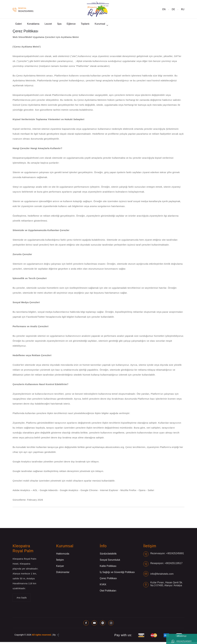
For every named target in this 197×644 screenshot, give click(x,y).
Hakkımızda (63, 556)
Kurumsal (100, 25)
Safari (151, 492)
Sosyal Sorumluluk (110, 562)
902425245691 (26, 11)
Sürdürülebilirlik (108, 556)
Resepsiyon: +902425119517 (166, 565)
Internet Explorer (109, 492)
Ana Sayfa (22, 600)
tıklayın (95, 464)
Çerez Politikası (108, 580)
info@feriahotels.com (162, 576)
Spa (59, 25)
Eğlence (71, 25)
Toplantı (85, 25)
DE (173, 9)
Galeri (19, 25)
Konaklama (33, 25)
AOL (35, 492)
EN (164, 9)
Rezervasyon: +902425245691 (167, 555)
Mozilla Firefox (129, 492)
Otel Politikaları (108, 593)
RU (183, 9)
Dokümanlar (63, 574)
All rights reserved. (42, 637)
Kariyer (60, 568)
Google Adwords (49, 492)
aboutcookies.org (115, 449)
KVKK (103, 586)
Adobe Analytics (22, 492)
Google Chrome (89, 492)
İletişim (60, 562)
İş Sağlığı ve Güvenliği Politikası (117, 574)
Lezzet (48, 25)
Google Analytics (69, 492)
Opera (142, 492)
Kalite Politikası (108, 568)
